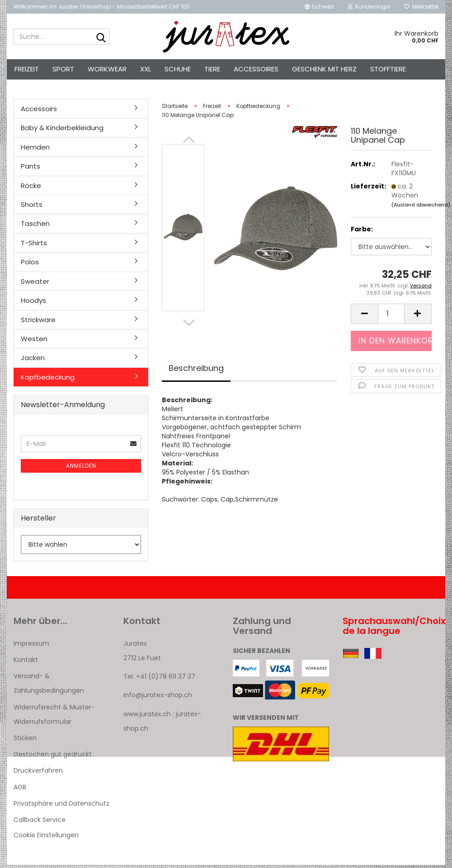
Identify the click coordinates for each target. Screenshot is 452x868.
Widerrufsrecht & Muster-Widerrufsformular (54, 717)
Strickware (38, 322)
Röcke (31, 188)
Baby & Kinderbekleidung (62, 130)
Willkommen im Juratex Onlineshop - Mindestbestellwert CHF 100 (102, 7)
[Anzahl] (391, 317)
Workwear (107, 69)
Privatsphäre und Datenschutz (61, 806)
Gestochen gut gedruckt (53, 757)
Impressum (31, 646)
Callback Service (40, 822)
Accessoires (256, 69)
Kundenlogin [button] (369, 7)
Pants (31, 169)
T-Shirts (34, 246)
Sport (63, 69)
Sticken (25, 741)
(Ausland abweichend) (421, 207)
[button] (319, 7)
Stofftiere (388, 69)
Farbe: (362, 232)
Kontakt (26, 662)
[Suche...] (101, 37)
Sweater (35, 284)
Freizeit (27, 69)
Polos (30, 265)
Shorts (32, 207)
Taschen (35, 227)
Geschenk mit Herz (324, 69)
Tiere (212, 69)
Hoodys (33, 303)
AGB (20, 790)
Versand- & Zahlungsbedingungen (49, 686)
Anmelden (81, 468)
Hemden (35, 150)
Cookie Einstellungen (46, 838)
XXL (146, 69)
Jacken (33, 360)
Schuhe (178, 69)
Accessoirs (39, 111)
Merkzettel (421, 7)
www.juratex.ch (147, 717)
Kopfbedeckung (48, 380)
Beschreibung (196, 371)
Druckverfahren (38, 774)
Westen (34, 341)
